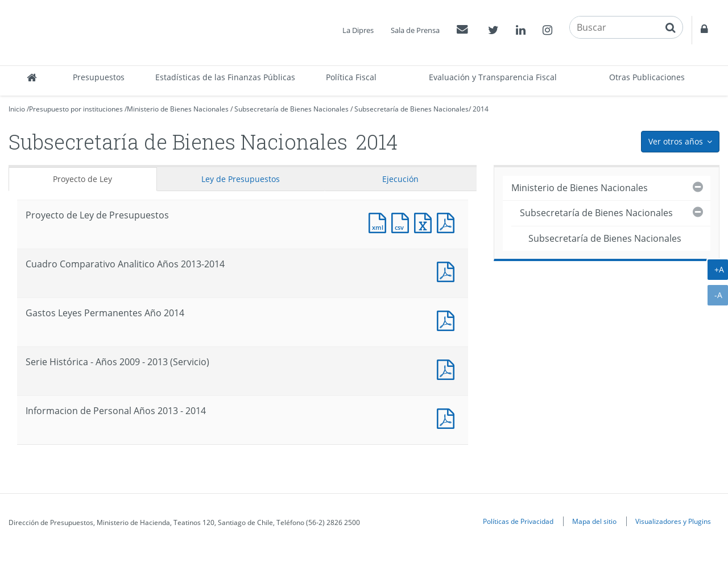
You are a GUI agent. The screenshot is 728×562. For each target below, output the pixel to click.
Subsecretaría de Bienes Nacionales (291, 109)
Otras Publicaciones (647, 77)
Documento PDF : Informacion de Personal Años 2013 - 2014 (448, 417)
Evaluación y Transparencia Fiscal (493, 77)
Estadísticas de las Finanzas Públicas (225, 77)
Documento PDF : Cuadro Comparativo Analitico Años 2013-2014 (448, 270)
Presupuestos (99, 77)
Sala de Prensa (415, 30)
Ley (241, 179)
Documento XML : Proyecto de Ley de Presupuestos (380, 222)
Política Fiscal (351, 77)
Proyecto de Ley (82, 179)
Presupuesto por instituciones (76, 109)
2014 (481, 109)
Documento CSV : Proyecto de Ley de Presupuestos (403, 222)
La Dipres (358, 30)
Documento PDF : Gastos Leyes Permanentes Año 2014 (448, 319)
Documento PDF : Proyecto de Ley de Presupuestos (448, 222)
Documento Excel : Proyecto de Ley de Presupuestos (425, 222)
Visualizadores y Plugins (673, 521)
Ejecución (400, 179)
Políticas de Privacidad (518, 521)
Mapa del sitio (594, 521)
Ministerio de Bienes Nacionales (178, 109)
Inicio (17, 109)
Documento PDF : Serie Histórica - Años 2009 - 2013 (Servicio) (448, 368)
